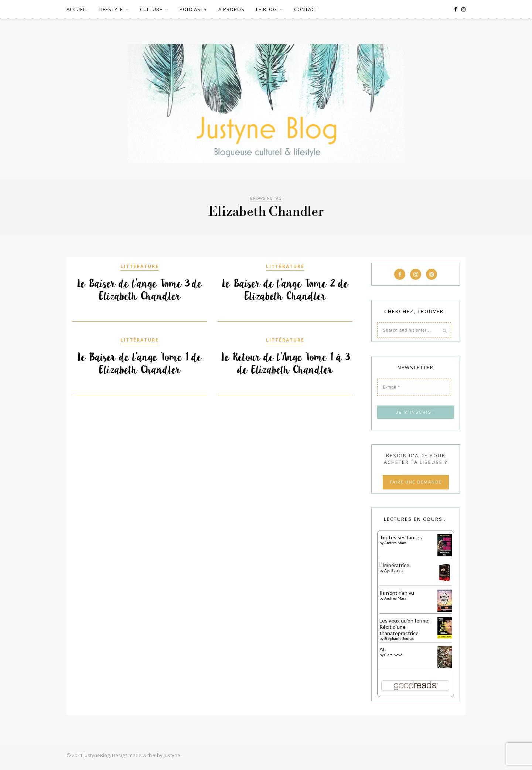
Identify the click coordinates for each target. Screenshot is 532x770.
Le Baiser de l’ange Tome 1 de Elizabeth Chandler (139, 363)
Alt (383, 649)
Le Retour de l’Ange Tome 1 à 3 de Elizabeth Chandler (285, 363)
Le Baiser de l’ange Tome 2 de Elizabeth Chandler (285, 290)
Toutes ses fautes (401, 537)
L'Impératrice (394, 565)
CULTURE (151, 9)
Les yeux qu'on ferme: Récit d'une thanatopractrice (405, 627)
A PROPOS (231, 9)
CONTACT (306, 9)
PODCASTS (193, 9)
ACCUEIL (77, 9)
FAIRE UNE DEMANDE (416, 482)
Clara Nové (393, 655)
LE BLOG (267, 9)
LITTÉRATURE (140, 266)
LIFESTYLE (111, 9)
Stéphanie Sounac (399, 638)
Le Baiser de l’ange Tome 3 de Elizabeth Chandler (139, 290)
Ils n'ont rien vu (397, 593)
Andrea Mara (395, 543)
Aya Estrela (394, 570)
